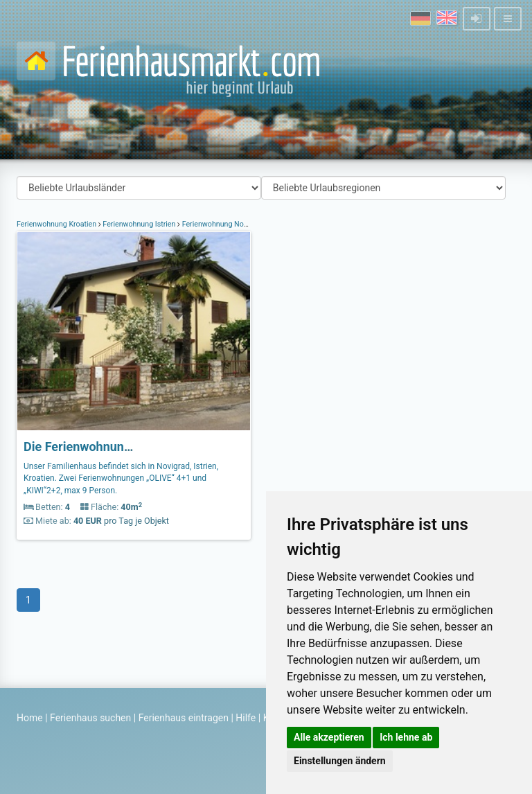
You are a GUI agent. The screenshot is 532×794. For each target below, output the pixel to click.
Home (30, 718)
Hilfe (246, 718)
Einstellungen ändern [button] (340, 761)
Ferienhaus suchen (90, 718)
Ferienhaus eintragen (184, 718)
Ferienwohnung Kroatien (57, 224)
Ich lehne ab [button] (406, 737)
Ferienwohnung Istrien (139, 224)
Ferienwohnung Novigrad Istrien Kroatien (248, 224)
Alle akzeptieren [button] (329, 737)
